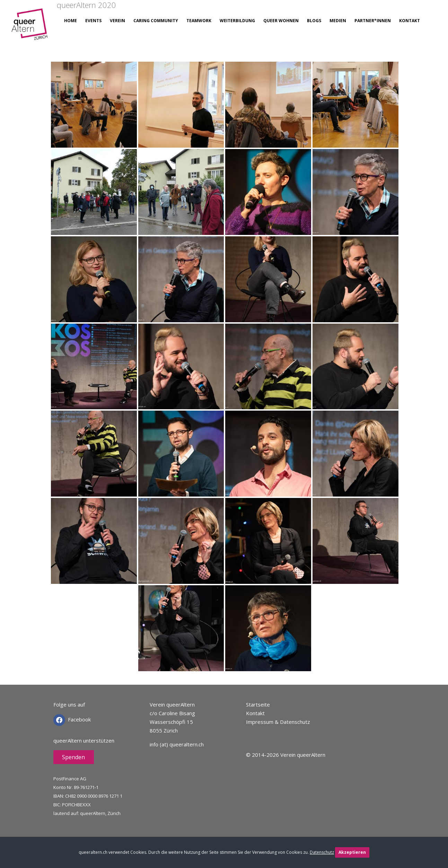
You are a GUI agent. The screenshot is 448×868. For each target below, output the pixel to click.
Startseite (258, 704)
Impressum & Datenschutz (278, 722)
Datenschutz (322, 852)
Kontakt (255, 713)
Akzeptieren (352, 852)
